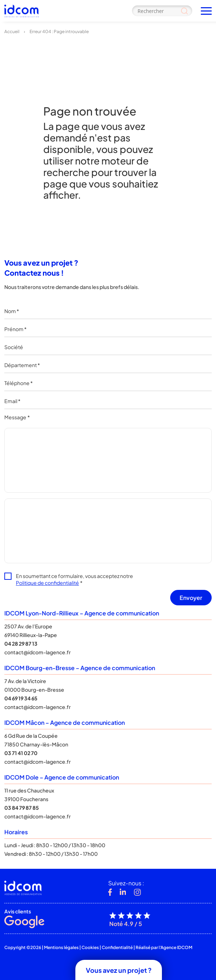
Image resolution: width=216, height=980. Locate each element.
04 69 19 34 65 (21, 698)
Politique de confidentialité (47, 583)
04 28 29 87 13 (21, 643)
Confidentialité (117, 947)
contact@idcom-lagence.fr (38, 652)
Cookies (90, 947)
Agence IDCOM (176, 947)
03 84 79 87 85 (22, 808)
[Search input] (162, 11)
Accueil (12, 31)
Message (17, 417)
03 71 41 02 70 (21, 753)
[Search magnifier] (184, 11)
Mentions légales (61, 947)
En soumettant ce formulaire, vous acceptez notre (74, 579)
